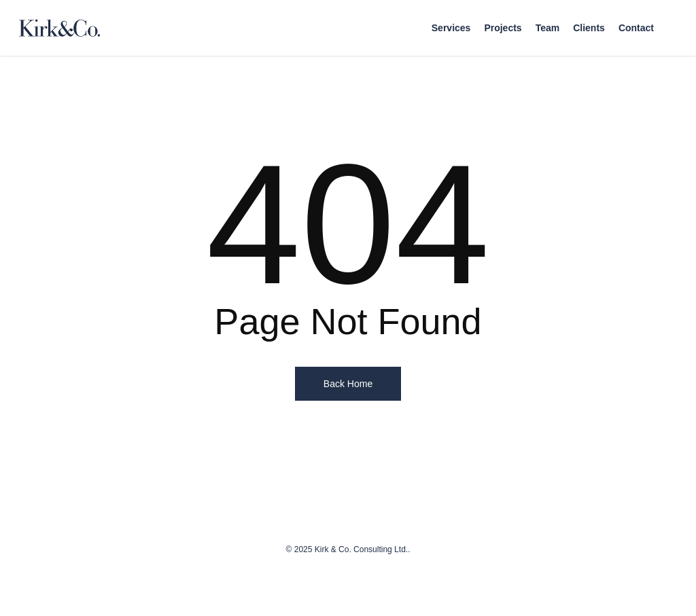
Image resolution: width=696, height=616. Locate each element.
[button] (670, 7)
